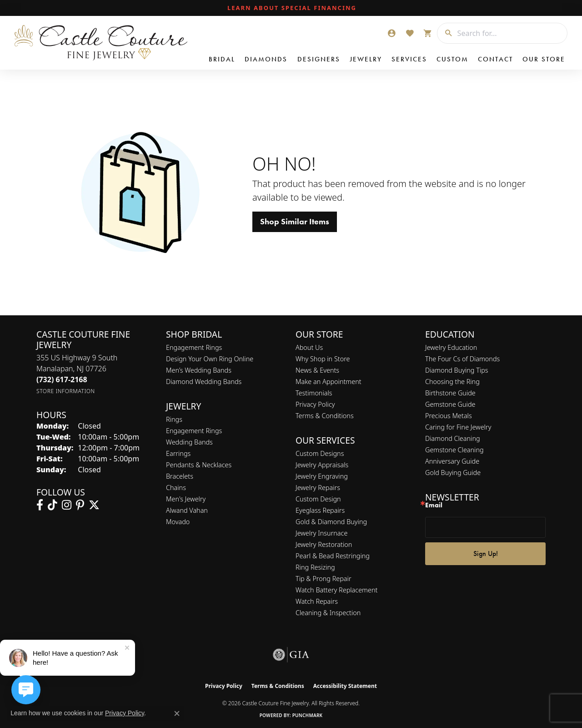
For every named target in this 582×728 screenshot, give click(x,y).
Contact (495, 59)
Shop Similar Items (295, 222)
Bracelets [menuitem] (180, 476)
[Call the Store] (62, 379)
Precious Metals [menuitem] (449, 416)
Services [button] (409, 59)
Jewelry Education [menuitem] (451, 347)
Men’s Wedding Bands (199, 370)
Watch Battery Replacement (336, 590)
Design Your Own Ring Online (210, 359)
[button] (391, 33)
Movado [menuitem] (178, 522)
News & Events (317, 370)
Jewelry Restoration (324, 544)
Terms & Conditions (325, 416)
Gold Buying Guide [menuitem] (453, 473)
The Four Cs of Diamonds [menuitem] (462, 359)
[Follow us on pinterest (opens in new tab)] (80, 505)
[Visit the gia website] (291, 655)
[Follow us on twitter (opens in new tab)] (94, 505)
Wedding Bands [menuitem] (189, 442)
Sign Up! (486, 554)
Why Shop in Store (323, 359)
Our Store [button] (544, 59)
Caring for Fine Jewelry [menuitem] (458, 427)
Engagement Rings (194, 347)
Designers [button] (319, 59)
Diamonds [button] (266, 59)
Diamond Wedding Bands (204, 382)
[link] (291, 8)
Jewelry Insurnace (321, 533)
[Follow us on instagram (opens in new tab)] (67, 505)
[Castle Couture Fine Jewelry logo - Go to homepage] (100, 43)
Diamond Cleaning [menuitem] (453, 438)
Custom (452, 59)
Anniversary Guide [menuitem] (452, 461)
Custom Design (318, 499)
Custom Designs (320, 453)
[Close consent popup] (177, 713)
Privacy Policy (315, 404)
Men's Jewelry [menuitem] (186, 499)
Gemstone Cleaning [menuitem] (454, 450)
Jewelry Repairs (318, 488)
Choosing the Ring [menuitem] (452, 382)
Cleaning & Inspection (328, 613)
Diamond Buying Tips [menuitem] (457, 370)
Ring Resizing (315, 567)
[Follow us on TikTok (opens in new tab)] (53, 505)
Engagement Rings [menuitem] (194, 431)
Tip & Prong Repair (324, 579)
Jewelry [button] (366, 59)
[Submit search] (445, 33)
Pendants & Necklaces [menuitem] (199, 465)
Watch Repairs (317, 601)
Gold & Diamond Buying (331, 522)
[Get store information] (66, 391)
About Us (309, 347)
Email (434, 505)
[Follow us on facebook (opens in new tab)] (40, 505)
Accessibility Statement (345, 686)
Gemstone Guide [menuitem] (450, 404)
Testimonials (314, 393)
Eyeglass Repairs (320, 510)
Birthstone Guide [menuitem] (450, 393)
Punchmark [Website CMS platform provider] (308, 715)
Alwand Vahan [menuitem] (187, 510)
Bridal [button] (222, 59)
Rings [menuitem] (174, 419)
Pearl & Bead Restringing (333, 556)
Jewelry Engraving (322, 476)
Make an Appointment (329, 382)
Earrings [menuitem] (178, 453)
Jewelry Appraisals (322, 465)
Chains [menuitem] (176, 488)
